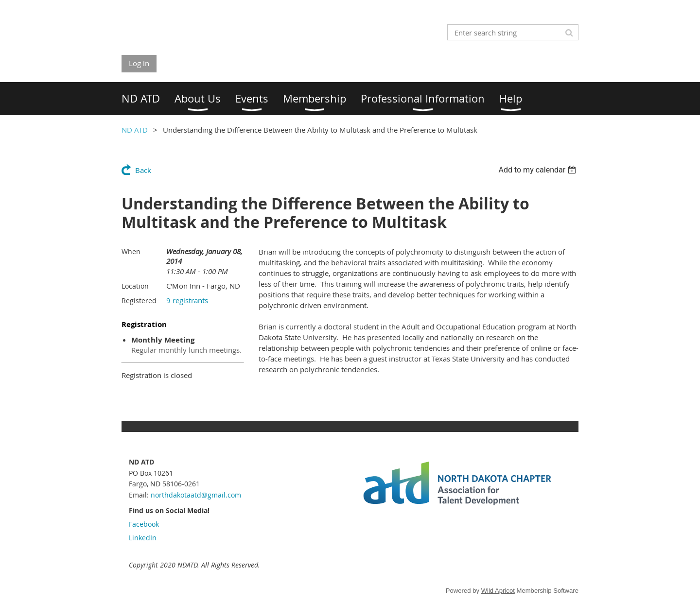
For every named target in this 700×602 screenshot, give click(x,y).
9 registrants (187, 300)
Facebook (144, 524)
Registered (139, 301)
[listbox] (538, 170)
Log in (139, 63)
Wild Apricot (498, 591)
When (131, 251)
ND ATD (135, 130)
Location (135, 286)
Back (143, 170)
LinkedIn (143, 538)
